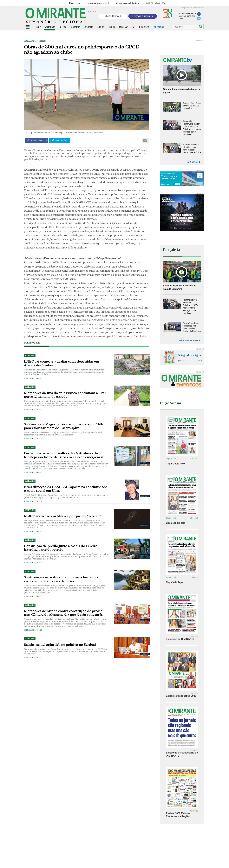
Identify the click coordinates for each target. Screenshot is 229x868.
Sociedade (29, 41)
